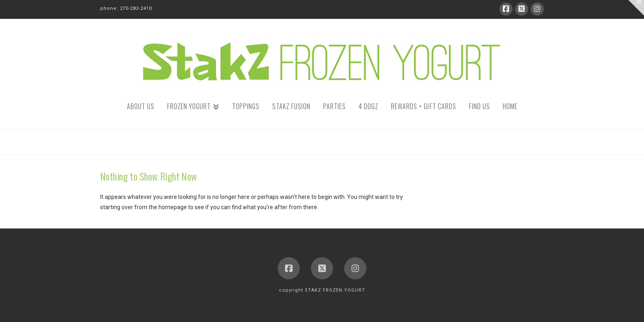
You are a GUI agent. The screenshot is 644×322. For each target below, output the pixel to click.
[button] (636, 8)
